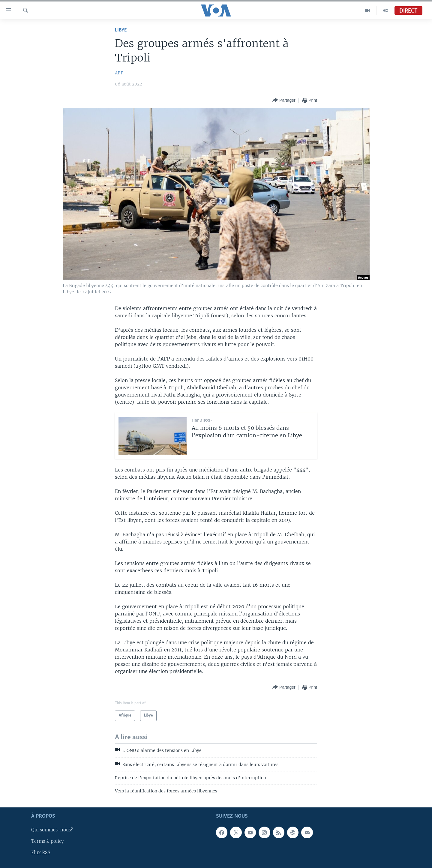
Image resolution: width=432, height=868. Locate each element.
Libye (121, 30)
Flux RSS (41, 853)
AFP (119, 73)
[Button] (284, 100)
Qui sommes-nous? (52, 830)
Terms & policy (47, 841)
